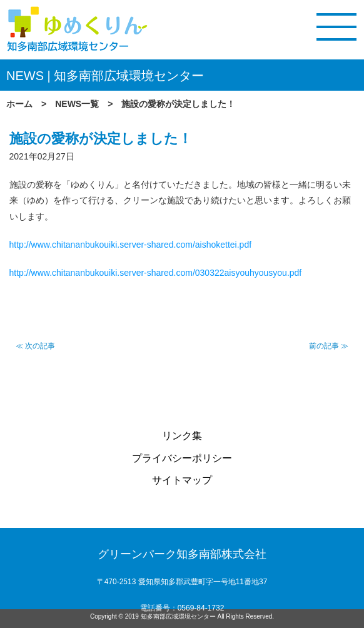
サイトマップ (182, 480)
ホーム (19, 104)
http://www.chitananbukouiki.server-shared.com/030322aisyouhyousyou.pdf (156, 273)
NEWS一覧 (77, 104)
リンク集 (182, 436)
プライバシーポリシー (182, 458)
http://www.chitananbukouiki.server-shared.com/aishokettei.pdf (131, 245)
